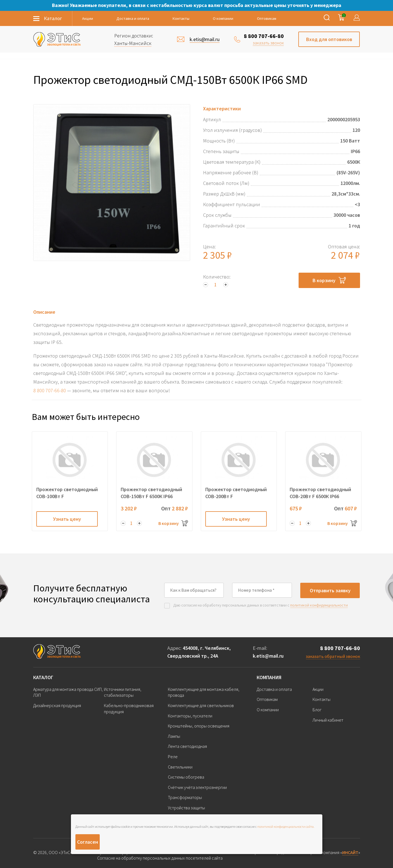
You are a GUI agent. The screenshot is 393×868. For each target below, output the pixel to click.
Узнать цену (67, 519)
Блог (317, 710)
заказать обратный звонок (333, 656)
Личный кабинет (328, 720)
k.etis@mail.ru (268, 656)
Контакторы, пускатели (190, 716)
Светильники (180, 767)
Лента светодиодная (187, 746)
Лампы (174, 736)
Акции (88, 18)
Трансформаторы (185, 797)
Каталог (43, 677)
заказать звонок (268, 43)
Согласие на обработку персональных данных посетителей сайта (160, 858)
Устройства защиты (186, 808)
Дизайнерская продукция (57, 705)
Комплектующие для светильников (201, 705)
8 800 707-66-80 (264, 36)
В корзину (329, 280)
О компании (223, 18)
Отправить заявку (330, 590)
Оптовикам (267, 18)
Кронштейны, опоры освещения (199, 726)
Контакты (181, 18)
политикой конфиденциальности (319, 605)
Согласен (88, 842)
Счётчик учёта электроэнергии (197, 787)
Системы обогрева (186, 777)
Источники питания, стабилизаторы (123, 692)
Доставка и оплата (133, 18)
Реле (173, 757)
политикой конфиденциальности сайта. (286, 827)
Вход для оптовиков (329, 39)
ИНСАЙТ (350, 852)
